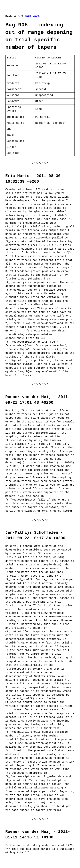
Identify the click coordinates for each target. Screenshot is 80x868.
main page (32, 16)
